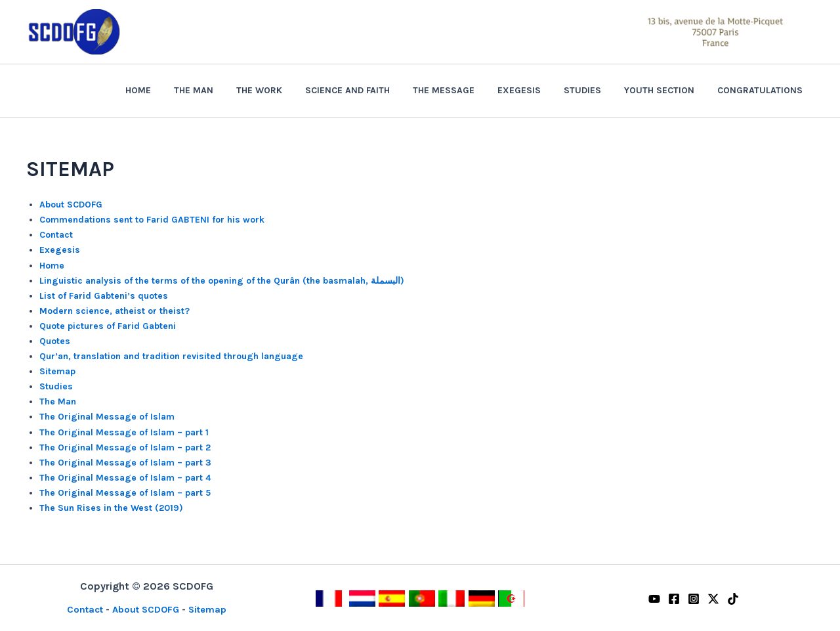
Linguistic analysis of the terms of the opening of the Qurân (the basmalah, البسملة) (222, 281)
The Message (464, 90)
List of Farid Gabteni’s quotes (104, 296)
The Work (289, 90)
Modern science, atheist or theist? (115, 311)
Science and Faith (372, 90)
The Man (228, 90)
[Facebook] (674, 599)
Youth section (666, 90)
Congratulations (762, 90)
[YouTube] (654, 599)
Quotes (55, 341)
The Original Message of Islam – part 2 (125, 447)
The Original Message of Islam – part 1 (124, 432)
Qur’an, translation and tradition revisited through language (171, 356)
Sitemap (57, 371)
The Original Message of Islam (107, 417)
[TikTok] (733, 599)
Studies (594, 90)
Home (177, 90)
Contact (56, 235)
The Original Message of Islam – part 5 (125, 493)
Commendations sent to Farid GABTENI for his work (152, 220)
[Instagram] (694, 599)
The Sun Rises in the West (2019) (111, 508)
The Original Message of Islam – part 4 (125, 478)
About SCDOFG (71, 205)
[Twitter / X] (713, 599)
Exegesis (535, 90)
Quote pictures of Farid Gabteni (108, 326)
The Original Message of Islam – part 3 (125, 463)
